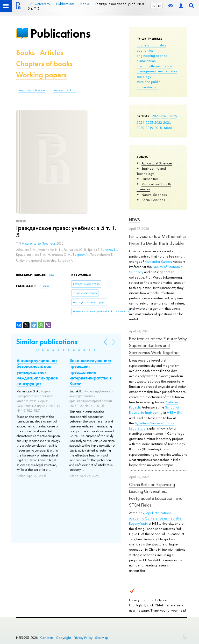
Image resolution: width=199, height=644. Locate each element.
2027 (156, 116)
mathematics (168, 71)
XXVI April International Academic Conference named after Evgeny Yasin (156, 518)
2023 (149, 122)
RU (154, 6)
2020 (140, 128)
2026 (165, 116)
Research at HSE (65, 90)
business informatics (151, 45)
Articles (52, 53)
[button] (38, 350)
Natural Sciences (154, 195)
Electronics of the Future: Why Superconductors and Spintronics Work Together (158, 345)
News (134, 220)
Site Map (102, 638)
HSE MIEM (174, 412)
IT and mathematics (151, 66)
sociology (144, 77)
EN (160, 6)
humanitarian (146, 61)
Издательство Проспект (39, 244)
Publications (60, 33)
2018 (158, 128)
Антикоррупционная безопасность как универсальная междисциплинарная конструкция (37, 372)
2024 (140, 122)
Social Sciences (153, 200)
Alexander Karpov (158, 261)
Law (51, 275)
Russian (44, 286)
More (168, 128)
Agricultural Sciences (157, 163)
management (147, 71)
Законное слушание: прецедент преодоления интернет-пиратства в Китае (91, 372)
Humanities (150, 179)
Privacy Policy (83, 638)
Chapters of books (44, 64)
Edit (185, 636)
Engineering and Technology (151, 171)
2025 (173, 116)
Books (25, 53)
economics (145, 50)
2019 (149, 128)
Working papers (41, 75)
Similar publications (47, 342)
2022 (158, 122)
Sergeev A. (80, 255)
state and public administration (148, 84)
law (169, 66)
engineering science (152, 56)
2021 (167, 122)
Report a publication (32, 90)
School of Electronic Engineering (154, 410)
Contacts (47, 638)
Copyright (63, 638)
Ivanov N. (111, 250)
